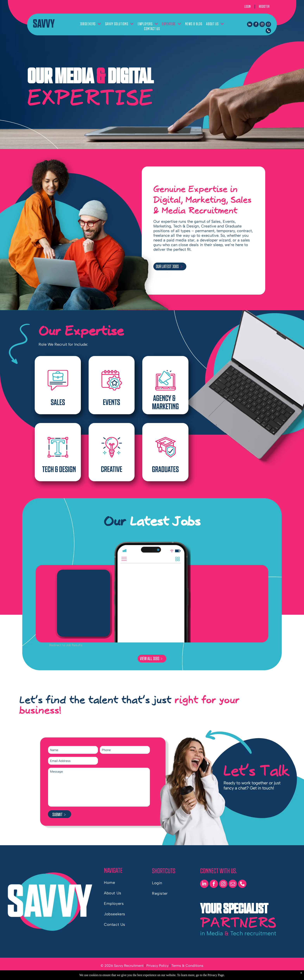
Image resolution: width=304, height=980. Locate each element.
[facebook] (256, 25)
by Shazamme (164, 973)
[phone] (268, 31)
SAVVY (44, 24)
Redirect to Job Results (66, 645)
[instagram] (262, 25)
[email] (268, 25)
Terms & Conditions (187, 966)
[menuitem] (91, 24)
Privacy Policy (157, 966)
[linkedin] (250, 25)
